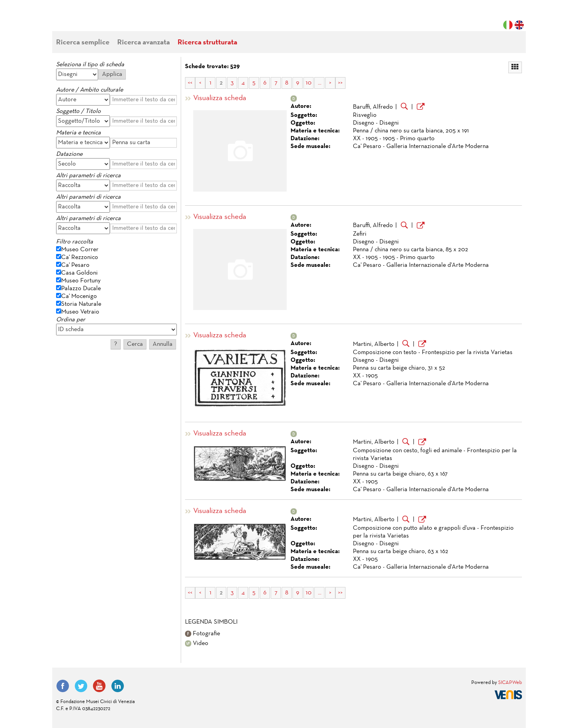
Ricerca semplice (83, 43)
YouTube (99, 686)
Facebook (63, 686)
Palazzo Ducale (81, 289)
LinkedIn (118, 686)
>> (340, 83)
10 (309, 83)
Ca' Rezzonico (80, 257)
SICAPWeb (510, 683)
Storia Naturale (81, 304)
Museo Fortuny (81, 281)
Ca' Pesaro (75, 265)
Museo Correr (80, 250)
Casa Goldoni (79, 273)
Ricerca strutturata (207, 43)
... (320, 83)
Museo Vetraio (80, 312)
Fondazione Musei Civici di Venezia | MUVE (88, 19)
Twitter (81, 686)
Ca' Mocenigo (79, 296)
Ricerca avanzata (144, 43)
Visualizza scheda (220, 98)
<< (190, 83)
